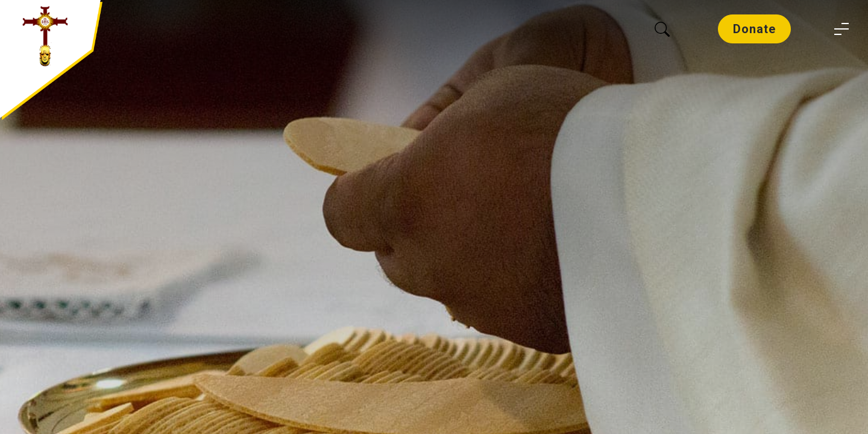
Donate (754, 29)
